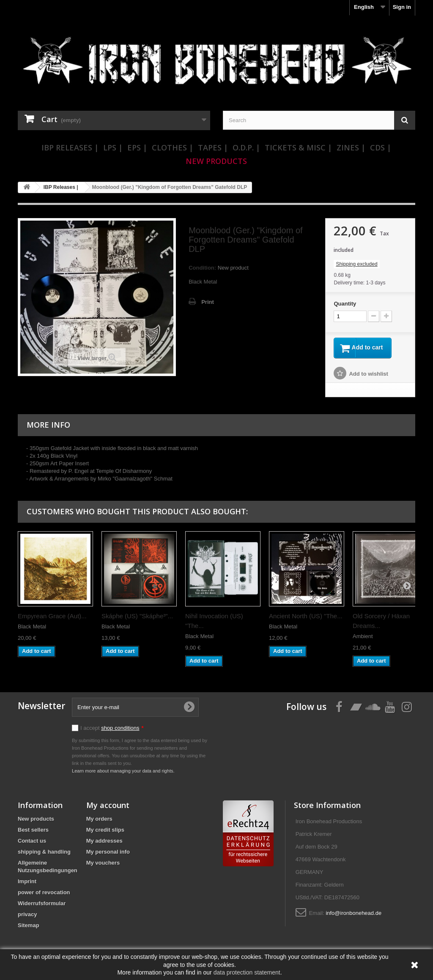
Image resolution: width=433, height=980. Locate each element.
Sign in (402, 7)
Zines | (351, 147)
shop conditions (120, 729)
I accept (112, 729)
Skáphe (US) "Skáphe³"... (137, 617)
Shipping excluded (356, 264)
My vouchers (103, 864)
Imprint (27, 883)
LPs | (113, 147)
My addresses (104, 842)
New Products (216, 161)
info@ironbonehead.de (354, 914)
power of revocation (44, 894)
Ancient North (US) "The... (306, 617)
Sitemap (29, 927)
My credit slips (105, 831)
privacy (27, 916)
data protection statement (247, 972)
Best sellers (33, 831)
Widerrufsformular (42, 905)
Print (208, 302)
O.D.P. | (246, 147)
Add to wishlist (368, 375)
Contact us (32, 842)
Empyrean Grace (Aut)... (52, 617)
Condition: (202, 268)
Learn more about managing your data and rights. (123, 772)
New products (36, 820)
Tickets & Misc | (298, 147)
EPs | (137, 147)
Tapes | (213, 147)
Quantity (345, 304)
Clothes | (173, 147)
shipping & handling (44, 853)
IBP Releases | (70, 147)
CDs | (381, 147)
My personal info (108, 853)
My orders (99, 820)
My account (108, 806)
